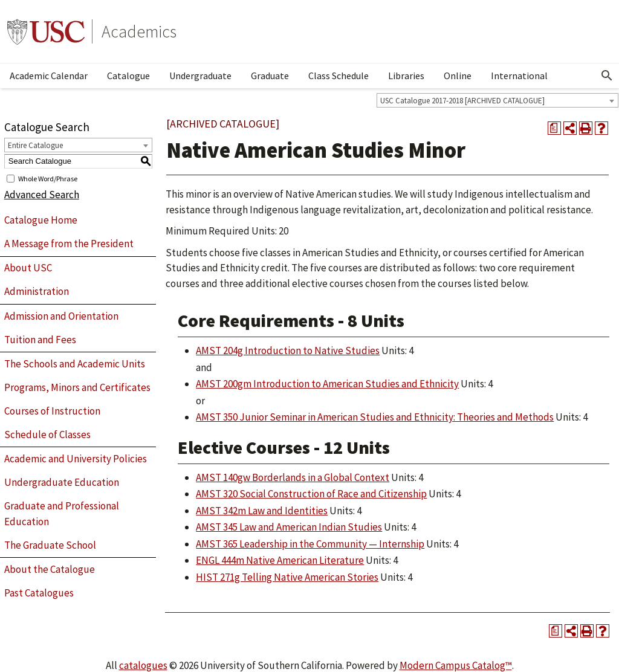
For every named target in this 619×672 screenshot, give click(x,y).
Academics (139, 31)
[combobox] (497, 100)
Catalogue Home (41, 220)
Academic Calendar (49, 76)
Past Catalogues (39, 593)
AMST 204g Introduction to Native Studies (288, 351)
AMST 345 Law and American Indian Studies (289, 527)
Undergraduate (200, 76)
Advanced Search (42, 195)
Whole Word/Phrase (48, 178)
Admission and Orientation (61, 316)
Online (458, 76)
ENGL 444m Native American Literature (280, 560)
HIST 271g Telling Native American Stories (287, 577)
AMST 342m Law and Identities (262, 511)
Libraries (406, 76)
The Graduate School (50, 545)
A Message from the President (69, 244)
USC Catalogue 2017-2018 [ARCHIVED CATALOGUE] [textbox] (462, 101)
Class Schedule (339, 76)
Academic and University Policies (76, 459)
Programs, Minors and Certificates (77, 387)
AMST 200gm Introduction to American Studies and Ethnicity (327, 384)
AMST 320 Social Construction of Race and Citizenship (311, 494)
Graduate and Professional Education (62, 514)
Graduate (270, 76)
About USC (28, 268)
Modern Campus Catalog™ (456, 665)
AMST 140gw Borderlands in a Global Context (293, 477)
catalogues (143, 665)
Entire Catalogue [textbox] (35, 145)
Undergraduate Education (62, 482)
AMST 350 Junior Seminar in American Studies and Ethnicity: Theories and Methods (375, 417)
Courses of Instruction (52, 411)
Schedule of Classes (47, 435)
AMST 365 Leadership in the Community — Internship (310, 544)
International (519, 76)
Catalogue (128, 76)
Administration (37, 291)
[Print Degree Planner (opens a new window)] (554, 128)
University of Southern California (46, 31)
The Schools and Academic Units (75, 364)
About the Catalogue (50, 569)
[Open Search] (607, 76)
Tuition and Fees (40, 340)
